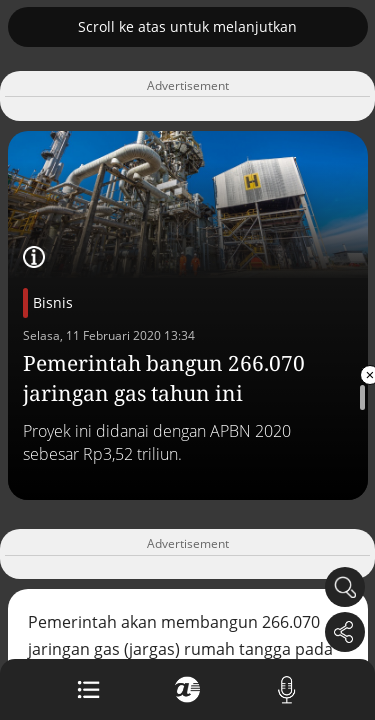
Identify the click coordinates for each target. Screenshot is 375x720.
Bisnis (53, 302)
